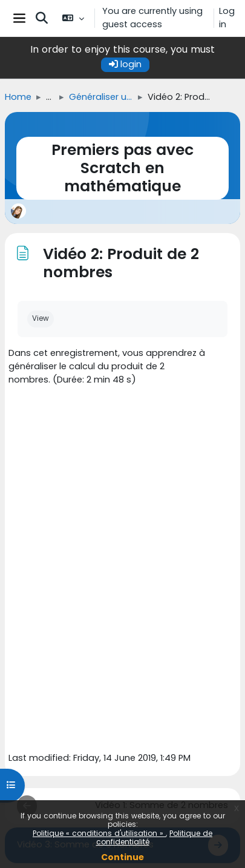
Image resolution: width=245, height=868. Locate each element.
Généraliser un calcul (101, 97)
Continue (122, 857)
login (125, 64)
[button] (42, 18)
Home (18, 97)
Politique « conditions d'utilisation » (99, 833)
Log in (227, 18)
